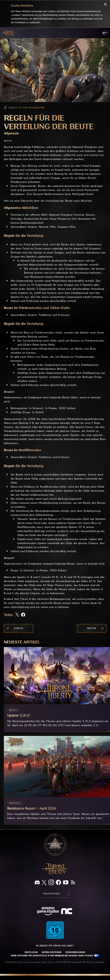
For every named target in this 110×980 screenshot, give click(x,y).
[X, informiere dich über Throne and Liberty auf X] (44, 883)
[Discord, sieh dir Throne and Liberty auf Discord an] (37, 883)
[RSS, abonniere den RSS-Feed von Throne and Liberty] (73, 883)
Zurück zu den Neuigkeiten (27, 108)
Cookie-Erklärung (75, 952)
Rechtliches (31, 952)
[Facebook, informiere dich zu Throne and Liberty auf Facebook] (58, 883)
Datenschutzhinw (52, 952)
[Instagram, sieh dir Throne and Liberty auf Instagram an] (51, 883)
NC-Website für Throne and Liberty (55, 946)
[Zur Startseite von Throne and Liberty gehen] (8, 33)
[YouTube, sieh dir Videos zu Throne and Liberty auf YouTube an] (66, 883)
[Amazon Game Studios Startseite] (48, 912)
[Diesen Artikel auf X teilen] (17, 615)
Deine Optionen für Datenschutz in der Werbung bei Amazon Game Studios (55, 956)
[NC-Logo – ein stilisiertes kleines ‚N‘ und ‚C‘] (67, 912)
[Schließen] (105, 5)
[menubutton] (105, 33)
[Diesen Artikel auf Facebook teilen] (23, 615)
